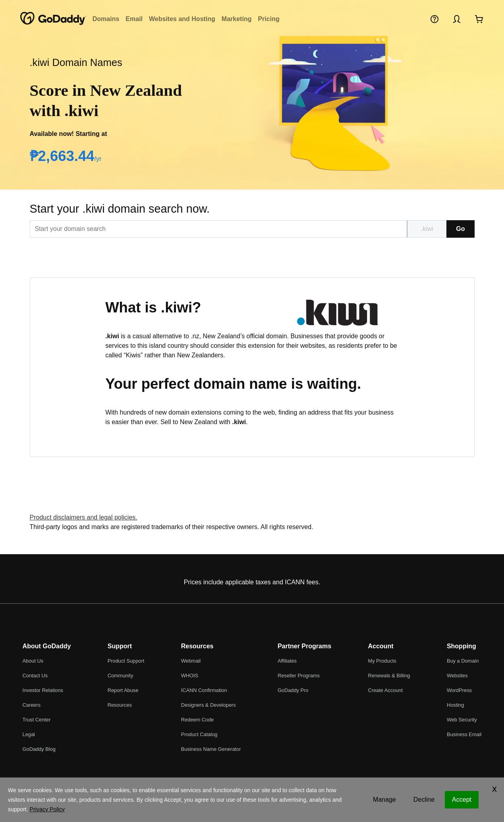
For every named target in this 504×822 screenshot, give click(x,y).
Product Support (126, 661)
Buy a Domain (463, 661)
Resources (120, 705)
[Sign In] (457, 19)
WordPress (459, 690)
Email (134, 19)
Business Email (464, 734)
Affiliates (287, 661)
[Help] (434, 19)
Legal (29, 734)
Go (460, 229)
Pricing (268, 19)
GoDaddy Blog (39, 749)
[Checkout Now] (479, 19)
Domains (106, 19)
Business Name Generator (211, 749)
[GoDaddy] (53, 19)
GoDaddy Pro (293, 690)
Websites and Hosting (182, 19)
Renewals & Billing (389, 676)
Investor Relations (43, 690)
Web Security (462, 720)
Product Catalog (199, 734)
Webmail (191, 661)
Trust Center (37, 720)
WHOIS (190, 676)
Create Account (385, 690)
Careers (32, 705)
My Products (382, 661)
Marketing (237, 19)
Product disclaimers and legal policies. (84, 517)
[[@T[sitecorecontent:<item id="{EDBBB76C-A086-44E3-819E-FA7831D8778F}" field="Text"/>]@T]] (219, 229)
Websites (457, 676)
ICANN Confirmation (204, 690)
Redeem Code (198, 720)
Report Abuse (123, 690)
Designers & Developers (209, 705)
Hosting (455, 705)
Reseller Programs (299, 676)
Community (121, 676)
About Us (33, 661)
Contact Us (35, 676)
